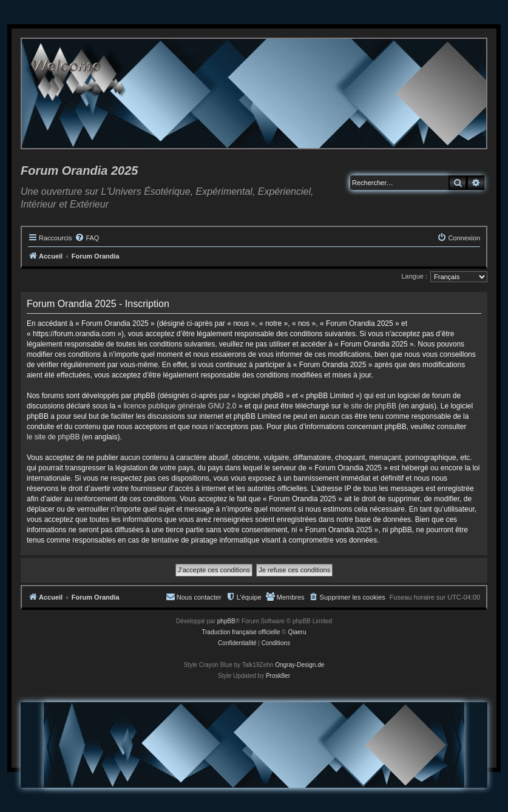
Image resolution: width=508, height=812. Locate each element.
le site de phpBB (370, 406)
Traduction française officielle (241, 632)
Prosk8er (278, 676)
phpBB (226, 621)
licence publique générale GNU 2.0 (180, 406)
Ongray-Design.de (300, 665)
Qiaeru (297, 632)
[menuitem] (87, 238)
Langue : (414, 276)
